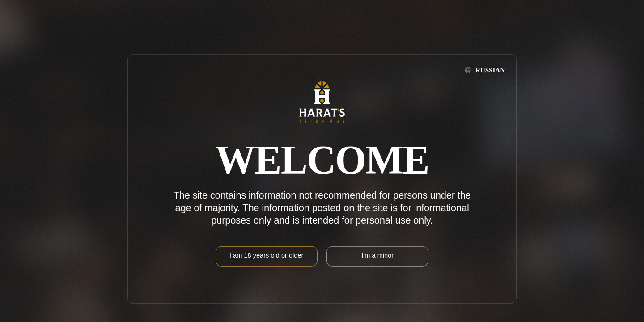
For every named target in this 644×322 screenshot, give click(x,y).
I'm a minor (377, 255)
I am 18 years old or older (266, 255)
